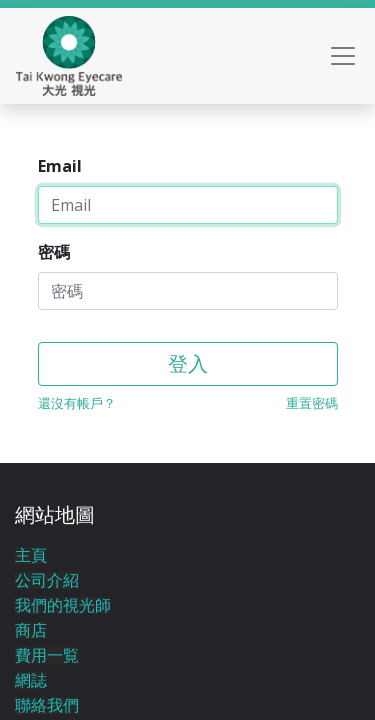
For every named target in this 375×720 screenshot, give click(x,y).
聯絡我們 (47, 705)
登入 (188, 363)
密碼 (54, 252)
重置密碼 (312, 403)
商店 (31, 630)
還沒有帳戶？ (77, 403)
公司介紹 (47, 580)
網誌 (31, 680)
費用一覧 (47, 655)
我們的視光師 (63, 605)
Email (60, 166)
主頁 (31, 555)
